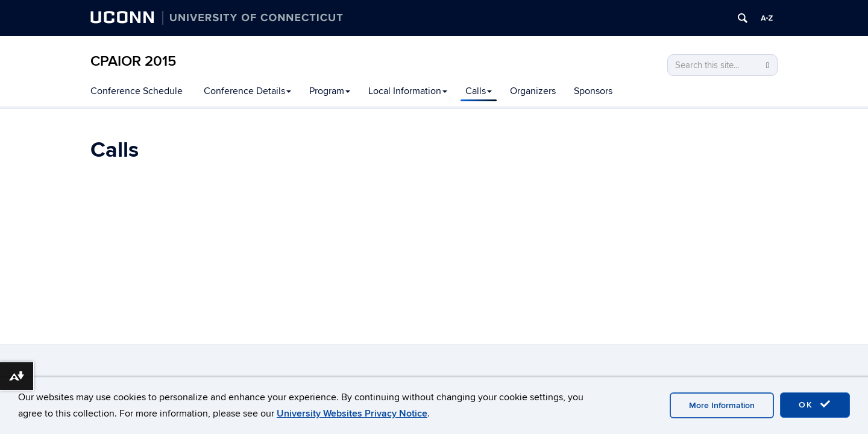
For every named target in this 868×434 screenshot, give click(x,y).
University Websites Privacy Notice (352, 414)
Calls (479, 91)
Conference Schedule (137, 91)
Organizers (533, 91)
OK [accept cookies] (815, 404)
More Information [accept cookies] (722, 405)
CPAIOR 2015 (133, 61)
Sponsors (593, 91)
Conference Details (247, 91)
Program (330, 91)
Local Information (408, 91)
